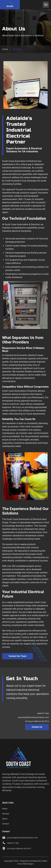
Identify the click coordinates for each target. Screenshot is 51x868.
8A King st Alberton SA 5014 (37, 721)
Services (6, 814)
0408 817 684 (43, 713)
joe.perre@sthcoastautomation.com (33, 717)
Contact (6, 824)
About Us (17, 49)
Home (5, 49)
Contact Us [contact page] (37, 727)
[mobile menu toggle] (46, 5)
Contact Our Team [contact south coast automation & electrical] (18, 656)
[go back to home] (16, 758)
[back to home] (10, 5)
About (5, 819)
